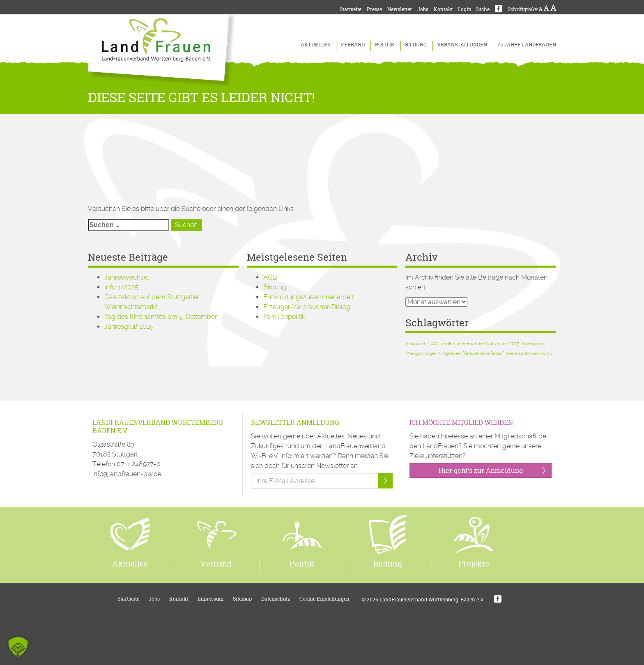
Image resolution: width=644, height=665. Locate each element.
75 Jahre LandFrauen (527, 45)
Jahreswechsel (127, 277)
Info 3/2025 (121, 287)
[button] (18, 647)
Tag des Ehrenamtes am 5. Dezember (161, 317)
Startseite (351, 9)
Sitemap (242, 599)
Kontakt (443, 9)
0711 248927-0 (139, 464)
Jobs (423, 9)
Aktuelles (315, 45)
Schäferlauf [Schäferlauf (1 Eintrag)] (492, 354)
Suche (483, 9)
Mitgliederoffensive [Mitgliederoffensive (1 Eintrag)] (459, 354)
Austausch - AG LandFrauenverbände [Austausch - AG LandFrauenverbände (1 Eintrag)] (444, 344)
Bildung (416, 45)
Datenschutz (276, 599)
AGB (270, 277)
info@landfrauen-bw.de (127, 474)
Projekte (474, 564)
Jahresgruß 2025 (129, 327)
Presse (374, 9)
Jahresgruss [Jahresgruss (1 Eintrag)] (533, 344)
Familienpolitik (284, 317)
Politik (385, 45)
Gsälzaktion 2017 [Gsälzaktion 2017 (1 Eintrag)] (502, 344)
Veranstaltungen (462, 45)
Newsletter (400, 9)
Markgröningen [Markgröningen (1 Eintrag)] (421, 354)
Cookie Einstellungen (324, 599)
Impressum (210, 599)
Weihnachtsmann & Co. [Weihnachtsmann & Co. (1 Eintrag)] (529, 354)
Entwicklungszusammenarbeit (308, 297)
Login (465, 9)
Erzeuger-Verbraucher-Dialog (307, 307)
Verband (353, 45)
